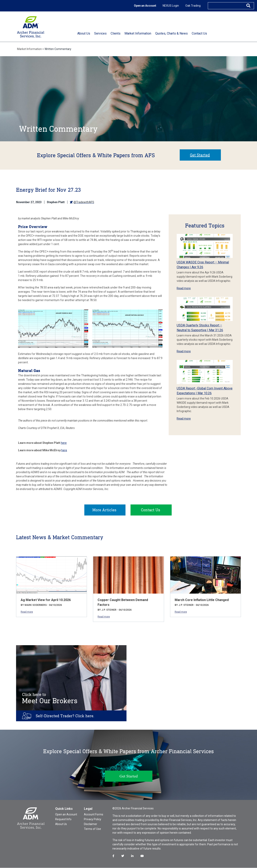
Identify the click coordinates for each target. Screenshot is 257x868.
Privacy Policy (93, 819)
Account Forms (94, 815)
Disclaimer (91, 824)
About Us (61, 824)
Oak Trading (193, 6)
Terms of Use (92, 829)
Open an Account (145, 6)
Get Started (200, 155)
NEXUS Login (171, 6)
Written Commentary (58, 49)
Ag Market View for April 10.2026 (46, 600)
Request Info (63, 819)
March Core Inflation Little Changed (202, 600)
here (64, 443)
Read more (184, 288)
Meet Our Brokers (50, 699)
